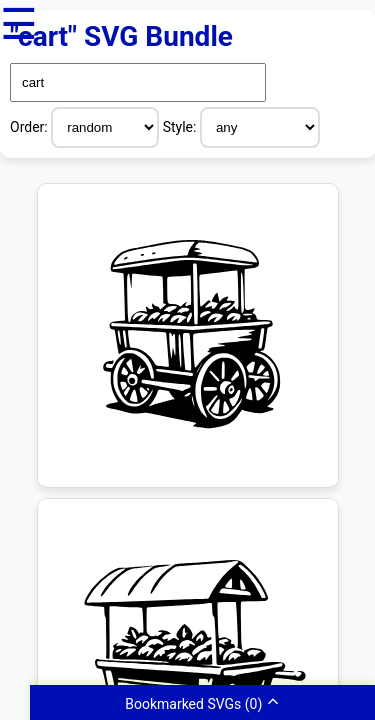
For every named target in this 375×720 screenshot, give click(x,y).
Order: (30, 127)
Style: (181, 127)
